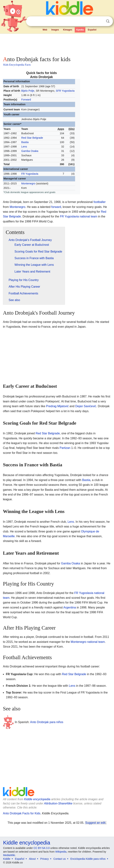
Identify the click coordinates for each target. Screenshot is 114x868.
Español (92, 30)
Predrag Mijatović (57, 406)
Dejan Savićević (86, 406)
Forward (26, 100)
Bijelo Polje (28, 91)
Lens (24, 147)
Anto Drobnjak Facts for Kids (22, 813)
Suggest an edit (95, 823)
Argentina (70, 607)
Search (108, 21)
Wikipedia (61, 852)
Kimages (68, 30)
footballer (100, 202)
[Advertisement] (57, 44)
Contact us (60, 859)
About (32, 859)
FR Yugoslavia (30, 174)
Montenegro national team (88, 642)
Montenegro (28, 183)
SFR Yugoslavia (65, 91)
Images (55, 30)
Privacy (45, 859)
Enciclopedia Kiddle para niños (88, 859)
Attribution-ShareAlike (58, 803)
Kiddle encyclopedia (37, 799)
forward (56, 207)
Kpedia (80, 30)
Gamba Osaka (30, 151)
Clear (100, 21)
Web (45, 30)
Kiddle (7, 859)
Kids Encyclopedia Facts (17, 65)
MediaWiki (9, 855)
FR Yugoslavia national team (78, 216)
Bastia (25, 142)
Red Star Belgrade (32, 138)
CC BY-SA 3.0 (42, 848)
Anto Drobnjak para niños (47, 722)
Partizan (65, 448)
